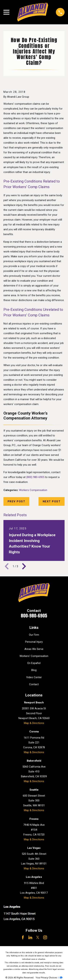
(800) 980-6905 (35, 477)
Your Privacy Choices (49, 978)
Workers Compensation (33, 490)
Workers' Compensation (34, 656)
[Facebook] (23, 937)
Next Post (52, 501)
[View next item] (24, 566)
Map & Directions (34, 723)
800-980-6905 (34, 616)
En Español (34, 663)
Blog (34, 670)
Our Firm (34, 635)
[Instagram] (45, 937)
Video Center (34, 677)
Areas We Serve (34, 649)
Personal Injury (34, 642)
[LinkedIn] (30, 937)
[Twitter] (38, 937)
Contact (34, 684)
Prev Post (16, 501)
